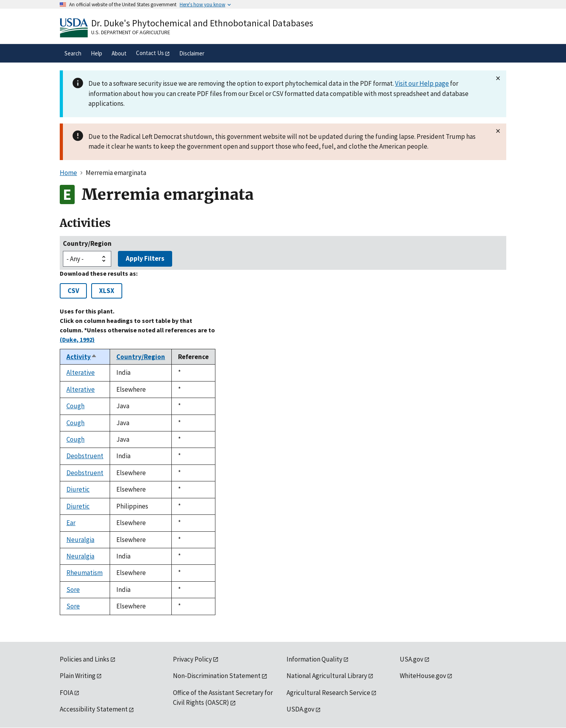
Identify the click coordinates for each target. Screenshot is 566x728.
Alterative (81, 372)
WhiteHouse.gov (423, 676)
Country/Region (87, 243)
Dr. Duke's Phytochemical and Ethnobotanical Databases (202, 23)
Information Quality (314, 659)
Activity (82, 357)
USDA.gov (300, 709)
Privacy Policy (192, 659)
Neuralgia (80, 540)
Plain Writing (78, 676)
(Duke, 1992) (77, 339)
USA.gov (412, 659)
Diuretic (78, 489)
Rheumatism (85, 573)
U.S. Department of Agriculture (131, 32)
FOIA (66, 693)
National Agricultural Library (327, 676)
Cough (75, 406)
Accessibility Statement (94, 709)
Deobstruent (85, 456)
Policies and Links (85, 659)
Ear (71, 523)
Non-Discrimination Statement (217, 676)
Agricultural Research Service (328, 693)
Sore (73, 590)
